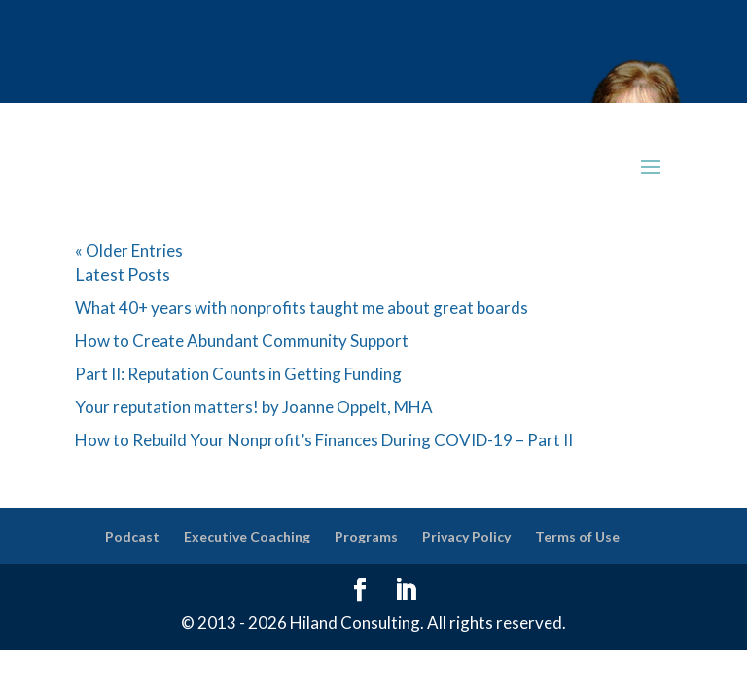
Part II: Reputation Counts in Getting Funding (238, 374)
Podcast (132, 536)
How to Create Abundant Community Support (242, 341)
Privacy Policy (466, 536)
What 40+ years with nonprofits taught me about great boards (302, 308)
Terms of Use (577, 536)
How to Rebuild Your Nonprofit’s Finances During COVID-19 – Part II (324, 440)
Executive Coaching (247, 536)
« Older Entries (129, 250)
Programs (366, 536)
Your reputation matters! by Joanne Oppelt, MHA (254, 407)
